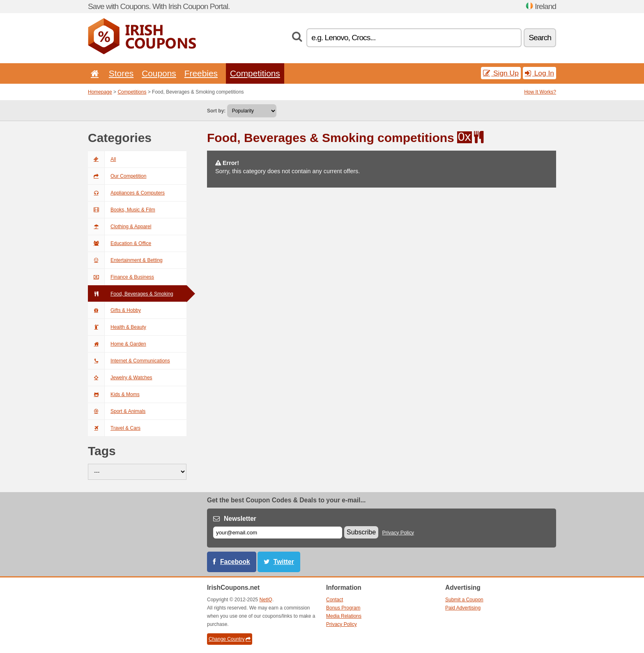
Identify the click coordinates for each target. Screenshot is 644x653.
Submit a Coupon (464, 600)
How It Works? (540, 92)
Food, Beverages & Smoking (131, 294)
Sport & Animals (117, 411)
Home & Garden (117, 344)
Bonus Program (343, 608)
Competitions (255, 73)
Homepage (100, 92)
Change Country (230, 639)
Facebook (235, 562)
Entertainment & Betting (125, 260)
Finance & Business (121, 277)
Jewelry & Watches (120, 378)
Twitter (284, 562)
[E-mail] (278, 533)
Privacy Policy (398, 533)
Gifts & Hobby (114, 310)
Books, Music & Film (122, 210)
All (102, 159)
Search (540, 38)
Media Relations (344, 616)
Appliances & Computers (126, 193)
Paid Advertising (463, 608)
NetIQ (266, 600)
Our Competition (117, 176)
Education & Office (120, 243)
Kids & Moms (114, 394)
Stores (121, 73)
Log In (539, 73)
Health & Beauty (117, 327)
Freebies (201, 73)
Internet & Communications (129, 361)
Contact (335, 600)
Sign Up (501, 73)
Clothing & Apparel (120, 227)
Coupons (159, 73)
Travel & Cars (114, 428)
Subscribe (361, 532)
